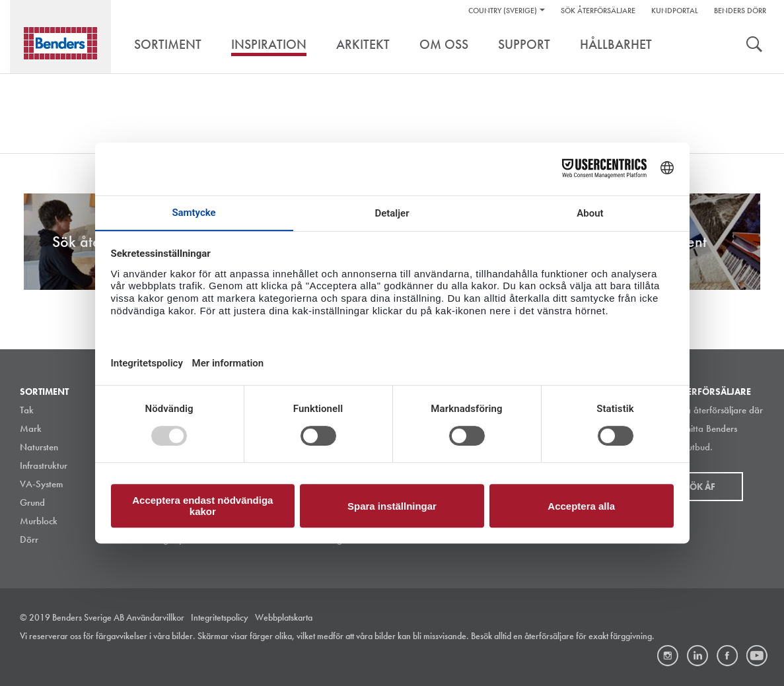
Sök (754, 46)
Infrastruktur (44, 465)
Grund (32, 502)
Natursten (39, 447)
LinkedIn (697, 656)
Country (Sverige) (503, 11)
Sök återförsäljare (598, 11)
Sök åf (700, 487)
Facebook (727, 656)
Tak (27, 410)
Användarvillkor (155, 617)
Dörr (29, 539)
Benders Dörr (740, 11)
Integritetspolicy (220, 617)
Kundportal (675, 11)
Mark (31, 429)
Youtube (757, 656)
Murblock (39, 521)
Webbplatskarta (284, 617)
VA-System (42, 484)
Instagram (668, 656)
